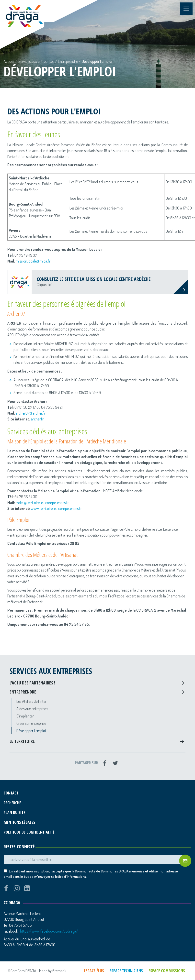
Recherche (12, 803)
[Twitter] (115, 763)
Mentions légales (19, 822)
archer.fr (37, 419)
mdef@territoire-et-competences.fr (42, 503)
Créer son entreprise (31, 723)
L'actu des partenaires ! (32, 683)
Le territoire (22, 741)
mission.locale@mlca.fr (33, 261)
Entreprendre (68, 61)
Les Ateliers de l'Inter (31, 701)
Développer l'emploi (31, 731)
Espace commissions (167, 971)
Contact (11, 793)
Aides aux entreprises (32, 709)
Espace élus (94, 971)
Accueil (9, 61)
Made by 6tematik (53, 971)
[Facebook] (105, 763)
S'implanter (25, 716)
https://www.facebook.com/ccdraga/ (49, 931)
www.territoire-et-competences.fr (56, 508)
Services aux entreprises (36, 61)
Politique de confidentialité (29, 832)
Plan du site (14, 813)
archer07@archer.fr (30, 413)
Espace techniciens (126, 971)
